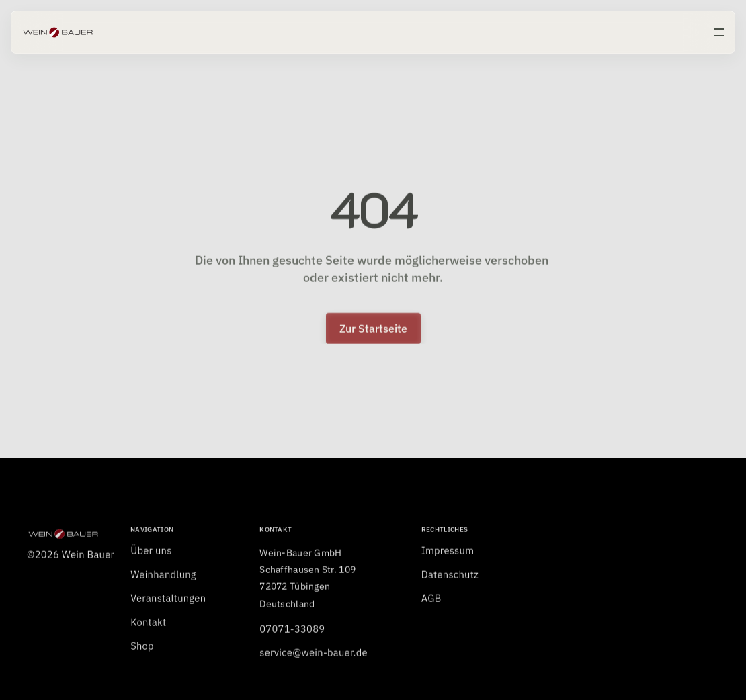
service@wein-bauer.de (314, 656)
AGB (431, 602)
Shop (142, 649)
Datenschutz (450, 578)
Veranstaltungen (168, 602)
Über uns (151, 554)
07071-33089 (292, 632)
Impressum (448, 554)
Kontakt (148, 626)
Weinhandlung (163, 578)
